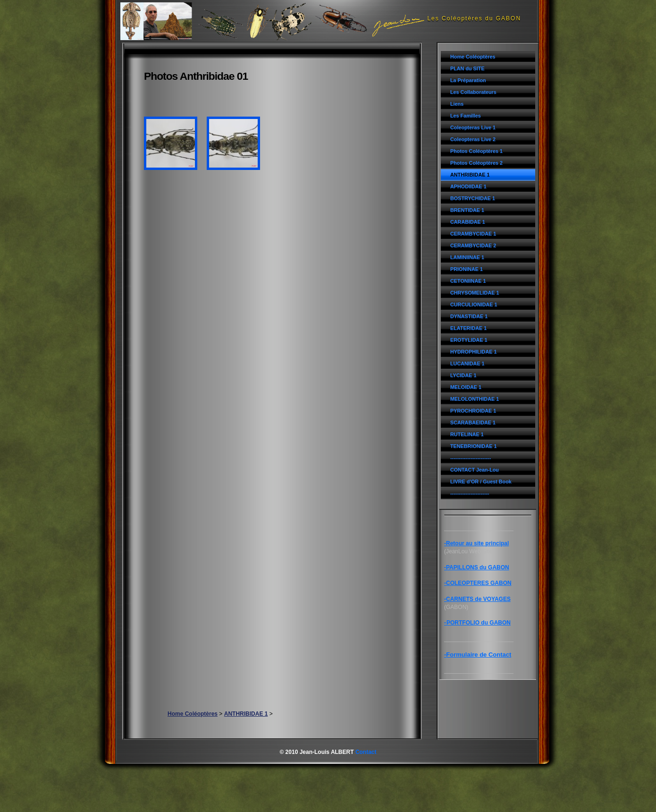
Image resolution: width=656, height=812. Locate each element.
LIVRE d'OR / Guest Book (481, 482)
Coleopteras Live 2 (473, 139)
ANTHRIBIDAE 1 (470, 175)
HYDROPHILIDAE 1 (473, 352)
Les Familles (466, 116)
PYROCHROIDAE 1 (473, 411)
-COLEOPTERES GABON (478, 583)
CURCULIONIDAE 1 (474, 304)
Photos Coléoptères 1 (476, 151)
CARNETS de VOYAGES (478, 599)
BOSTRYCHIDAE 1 (473, 198)
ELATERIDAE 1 (468, 328)
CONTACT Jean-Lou (475, 470)
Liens (457, 104)
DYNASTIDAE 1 (469, 316)
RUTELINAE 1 (467, 434)
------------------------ (471, 458)
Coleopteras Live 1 (473, 127)
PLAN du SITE (467, 68)
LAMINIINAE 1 (467, 257)
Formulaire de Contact (479, 655)
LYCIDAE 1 (463, 375)
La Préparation (468, 80)
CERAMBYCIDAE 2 (473, 245)
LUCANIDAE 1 (467, 364)
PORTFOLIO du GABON (479, 623)
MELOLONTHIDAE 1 (475, 399)
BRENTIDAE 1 (467, 210)
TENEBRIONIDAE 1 (473, 446)
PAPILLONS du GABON (478, 567)
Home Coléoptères (473, 57)
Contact (366, 752)
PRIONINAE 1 (467, 269)
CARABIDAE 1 (468, 222)
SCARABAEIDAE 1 (473, 423)
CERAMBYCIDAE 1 (473, 234)
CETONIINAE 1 (468, 281)
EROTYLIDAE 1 (469, 340)
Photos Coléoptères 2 (476, 163)
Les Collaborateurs (473, 92)
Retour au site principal (477, 543)
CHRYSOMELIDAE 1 (475, 293)
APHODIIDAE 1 (468, 186)
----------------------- (470, 493)
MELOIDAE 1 (466, 387)
